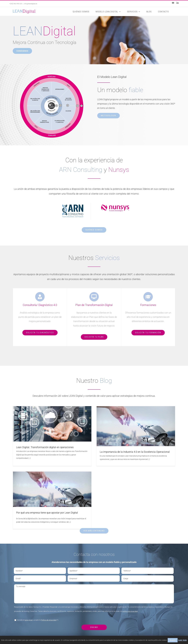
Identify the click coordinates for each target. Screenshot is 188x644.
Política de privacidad (49, 573)
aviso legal (29, 573)
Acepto (173, 640)
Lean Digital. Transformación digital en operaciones (45, 447)
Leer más (182, 640)
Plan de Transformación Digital (110, 622)
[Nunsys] (115, 207)
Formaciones (103, 628)
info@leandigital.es (31, 4)
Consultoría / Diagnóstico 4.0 (109, 616)
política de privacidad (130, 565)
